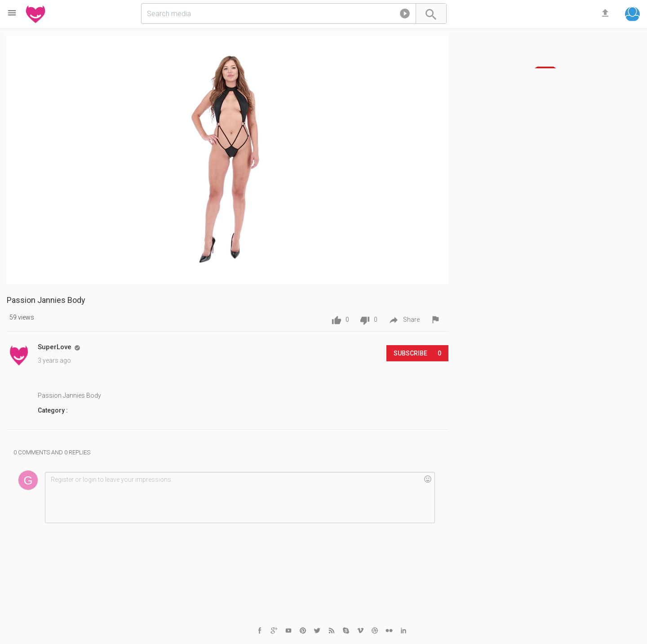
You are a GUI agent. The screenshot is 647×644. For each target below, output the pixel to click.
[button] (405, 15)
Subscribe (417, 353)
